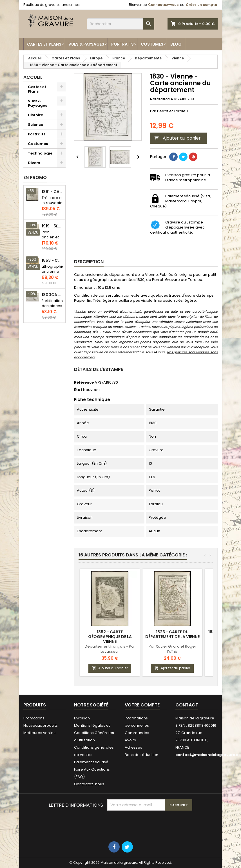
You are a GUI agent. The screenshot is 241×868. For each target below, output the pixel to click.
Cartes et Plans (44, 44)
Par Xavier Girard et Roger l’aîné (172, 649)
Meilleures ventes (39, 733)
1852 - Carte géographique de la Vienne (110, 637)
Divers (34, 163)
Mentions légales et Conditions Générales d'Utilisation (94, 733)
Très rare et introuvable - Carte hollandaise (53, 205)
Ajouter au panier (178, 138)
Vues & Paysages (86, 44)
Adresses (133, 747)
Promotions (34, 718)
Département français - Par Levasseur (110, 649)
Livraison (82, 718)
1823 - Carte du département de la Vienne (172, 634)
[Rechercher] (120, 24)
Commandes (137, 733)
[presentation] (150, 824)
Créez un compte (201, 5)
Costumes (152, 44)
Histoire (35, 115)
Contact (187, 705)
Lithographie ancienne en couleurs (53, 274)
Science (35, 125)
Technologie (40, 153)
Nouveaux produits (41, 725)
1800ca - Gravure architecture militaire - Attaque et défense (52, 295)
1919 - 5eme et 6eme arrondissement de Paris (52, 226)
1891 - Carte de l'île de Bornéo (52, 192)
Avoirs (130, 740)
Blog (176, 44)
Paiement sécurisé (91, 762)
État (78, 390)
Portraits (122, 44)
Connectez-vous (163, 5)
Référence (160, 99)
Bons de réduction (141, 755)
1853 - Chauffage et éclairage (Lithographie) (52, 260)
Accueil (33, 77)
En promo (35, 177)
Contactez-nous (89, 784)
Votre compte (142, 705)
